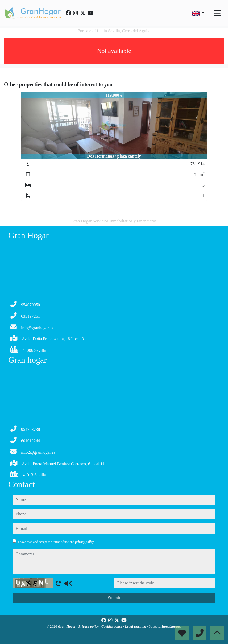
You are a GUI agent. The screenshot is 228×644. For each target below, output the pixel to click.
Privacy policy (89, 626)
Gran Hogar (67, 626)
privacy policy (84, 542)
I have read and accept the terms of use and (56, 542)
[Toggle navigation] (217, 13)
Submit (114, 598)
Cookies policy (112, 626)
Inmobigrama (172, 626)
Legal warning (136, 626)
